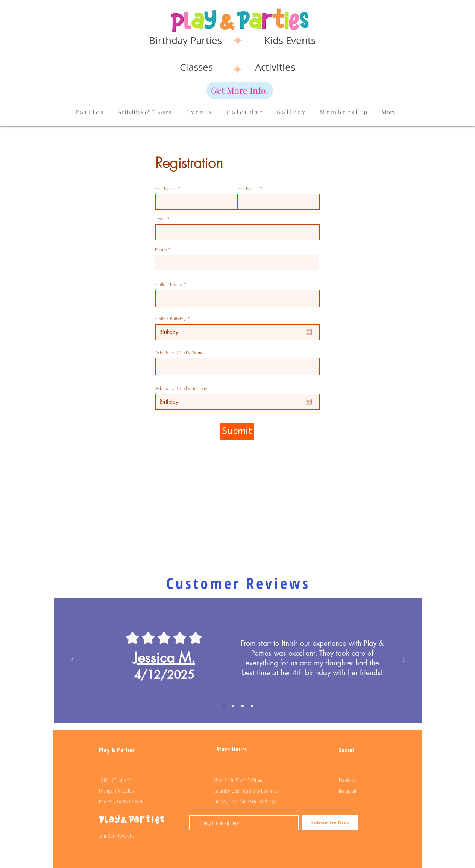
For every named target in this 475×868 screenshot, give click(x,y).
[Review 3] (243, 706)
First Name (166, 189)
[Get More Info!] (240, 90)
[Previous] (72, 660)
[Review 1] (224, 706)
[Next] (404, 660)
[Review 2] (233, 706)
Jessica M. (164, 658)
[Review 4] (252, 706)
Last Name (248, 189)
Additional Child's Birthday (181, 388)
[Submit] (237, 431)
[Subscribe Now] (330, 823)
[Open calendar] (309, 332)
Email (160, 219)
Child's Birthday (174, 319)
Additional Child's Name (179, 353)
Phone (161, 250)
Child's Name (169, 285)
